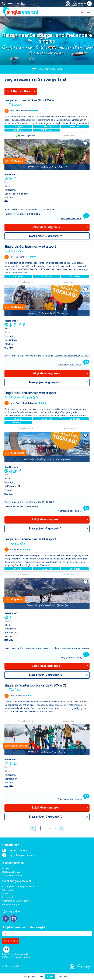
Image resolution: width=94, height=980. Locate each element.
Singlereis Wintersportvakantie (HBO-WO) (47, 687)
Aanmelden (11, 941)
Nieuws (6, 894)
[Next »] (61, 828)
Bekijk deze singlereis (60, 227)
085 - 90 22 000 (14, 851)
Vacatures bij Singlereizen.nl (16, 901)
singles (12, 954)
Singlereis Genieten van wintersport (47, 249)
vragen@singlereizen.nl (18, 855)
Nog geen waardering (71, 219)
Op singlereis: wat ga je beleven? (18, 887)
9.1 (89, 4)
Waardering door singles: (74, 365)
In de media (8, 897)
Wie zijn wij (8, 890)
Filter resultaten (21, 91)
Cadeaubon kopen (11, 904)
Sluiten (50, 977)
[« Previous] (32, 828)
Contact (6, 868)
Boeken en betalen (11, 872)
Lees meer (63, 977)
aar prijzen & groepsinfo (58, 236)
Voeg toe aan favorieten (85, 143)
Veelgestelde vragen (12, 876)
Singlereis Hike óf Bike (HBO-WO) (47, 102)
